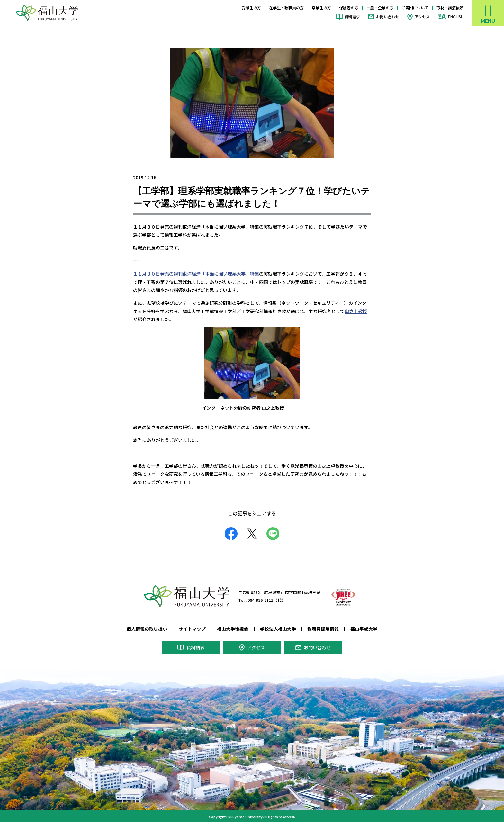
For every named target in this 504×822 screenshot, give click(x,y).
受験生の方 (251, 8)
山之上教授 (356, 311)
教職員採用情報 (323, 628)
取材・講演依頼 (450, 8)
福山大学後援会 (233, 628)
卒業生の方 (321, 8)
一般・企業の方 (380, 8)
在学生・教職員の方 (286, 8)
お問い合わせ (388, 17)
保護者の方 (349, 8)
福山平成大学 (364, 628)
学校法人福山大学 (278, 628)
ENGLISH (456, 17)
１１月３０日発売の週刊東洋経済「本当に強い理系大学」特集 (196, 273)
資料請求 (352, 17)
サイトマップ (192, 628)
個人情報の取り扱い (147, 628)
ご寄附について (415, 8)
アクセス (422, 17)
